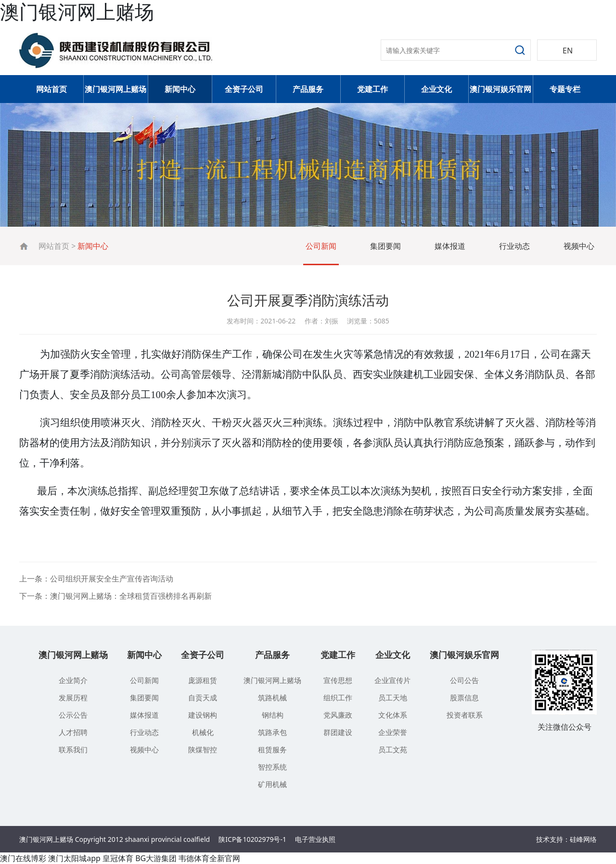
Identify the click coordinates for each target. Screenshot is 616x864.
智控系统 (272, 767)
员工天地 (393, 697)
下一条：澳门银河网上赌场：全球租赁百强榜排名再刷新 (115, 596)
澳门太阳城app (74, 858)
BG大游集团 (156, 858)
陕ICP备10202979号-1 (252, 839)
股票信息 (464, 697)
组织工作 (338, 697)
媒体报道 (450, 246)
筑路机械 (272, 697)
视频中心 (579, 246)
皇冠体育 (118, 858)
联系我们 (73, 749)
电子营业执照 (315, 839)
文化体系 (393, 715)
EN (568, 51)
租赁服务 (272, 749)
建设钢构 (203, 715)
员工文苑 (393, 749)
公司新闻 (321, 246)
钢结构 (273, 715)
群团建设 (338, 732)
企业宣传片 (392, 680)
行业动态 (514, 246)
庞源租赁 (203, 680)
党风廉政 (338, 715)
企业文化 (436, 89)
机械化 (203, 732)
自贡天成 (203, 697)
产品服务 (308, 89)
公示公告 (73, 715)
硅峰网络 (583, 839)
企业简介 (73, 680)
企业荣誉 (393, 732)
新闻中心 (180, 89)
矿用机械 (272, 784)
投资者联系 (465, 715)
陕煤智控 (203, 749)
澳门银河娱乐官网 (500, 89)
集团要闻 (385, 246)
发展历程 (73, 697)
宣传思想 (338, 680)
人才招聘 (73, 732)
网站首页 (51, 89)
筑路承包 (272, 732)
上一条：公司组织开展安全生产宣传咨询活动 (96, 579)
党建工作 (372, 89)
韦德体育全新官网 (209, 858)
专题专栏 (565, 89)
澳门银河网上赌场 (115, 89)
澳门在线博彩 (23, 858)
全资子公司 (244, 89)
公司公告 (464, 680)
